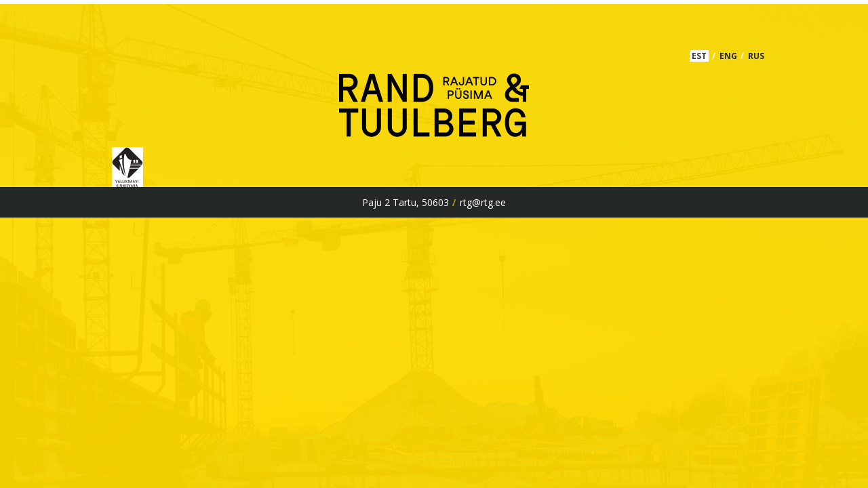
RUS (756, 56)
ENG (728, 56)
